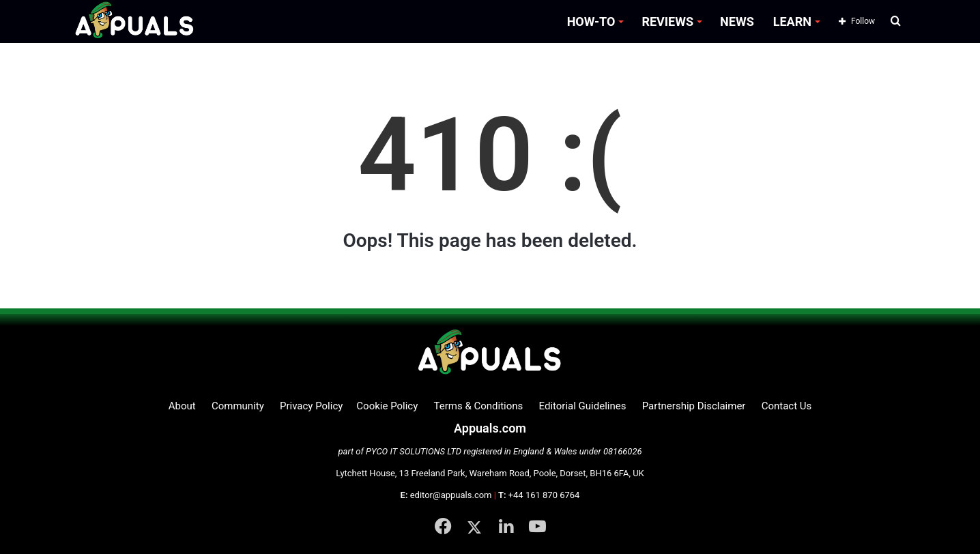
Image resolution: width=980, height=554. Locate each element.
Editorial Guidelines (583, 406)
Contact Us (787, 406)
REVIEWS (667, 21)
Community (238, 406)
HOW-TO (591, 21)
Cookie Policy (387, 406)
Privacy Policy (311, 406)
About (182, 406)
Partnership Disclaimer (694, 406)
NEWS (737, 21)
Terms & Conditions (479, 406)
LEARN (792, 21)
